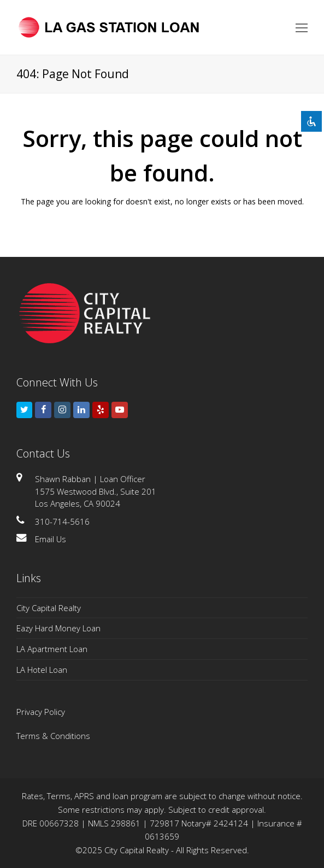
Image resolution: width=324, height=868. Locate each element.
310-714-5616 (62, 521)
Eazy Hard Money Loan (58, 628)
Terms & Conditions (53, 736)
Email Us (51, 539)
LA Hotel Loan (42, 670)
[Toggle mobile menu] (302, 27)
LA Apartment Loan (52, 649)
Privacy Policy (41, 712)
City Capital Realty (49, 608)
